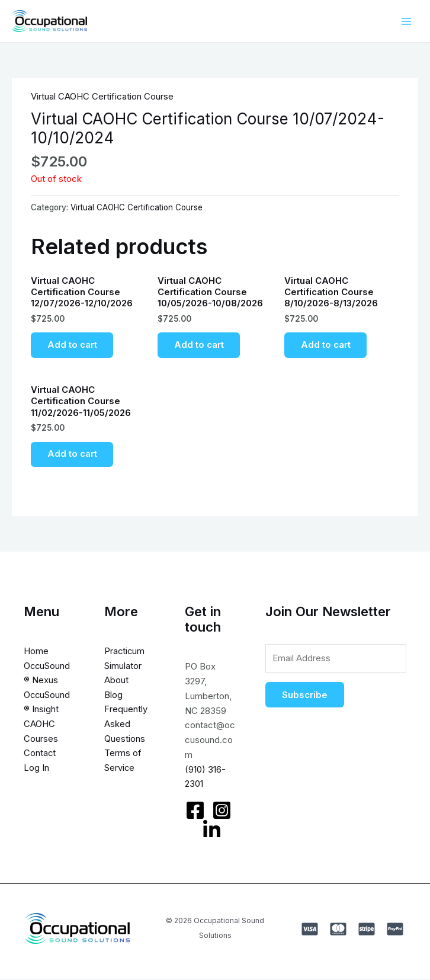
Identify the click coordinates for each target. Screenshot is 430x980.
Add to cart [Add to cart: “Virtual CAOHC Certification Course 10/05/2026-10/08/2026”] (199, 346)
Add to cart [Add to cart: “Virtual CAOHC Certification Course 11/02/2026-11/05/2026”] (72, 457)
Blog (113, 697)
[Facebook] (194, 813)
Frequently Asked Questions (125, 727)
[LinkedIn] (211, 832)
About (116, 683)
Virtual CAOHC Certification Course (102, 96)
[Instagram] (221, 813)
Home (36, 653)
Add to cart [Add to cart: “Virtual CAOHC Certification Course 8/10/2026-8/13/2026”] (326, 346)
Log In (36, 771)
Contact (40, 756)
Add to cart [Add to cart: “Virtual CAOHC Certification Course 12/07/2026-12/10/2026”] (72, 346)
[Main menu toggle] (406, 21)
